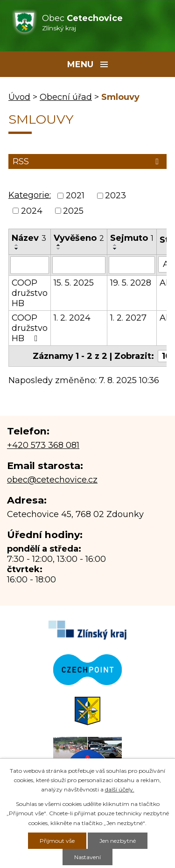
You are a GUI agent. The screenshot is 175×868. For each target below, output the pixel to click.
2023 (115, 196)
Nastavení (87, 857)
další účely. (120, 789)
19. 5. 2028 (131, 283)
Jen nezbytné (118, 841)
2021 (75, 196)
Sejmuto (132, 238)
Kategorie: (30, 195)
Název (29, 238)
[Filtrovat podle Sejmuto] (132, 265)
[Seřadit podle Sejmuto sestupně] (115, 249)
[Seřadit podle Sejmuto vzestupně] (115, 245)
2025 (73, 211)
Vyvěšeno (79, 238)
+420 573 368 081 (43, 445)
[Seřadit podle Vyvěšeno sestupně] (59, 249)
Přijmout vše (57, 841)
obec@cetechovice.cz (52, 480)
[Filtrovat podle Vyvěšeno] (79, 265)
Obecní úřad (66, 97)
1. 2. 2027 (128, 318)
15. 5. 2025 (74, 283)
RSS (87, 161)
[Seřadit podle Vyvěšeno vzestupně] (59, 245)
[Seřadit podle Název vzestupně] (17, 245)
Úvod (19, 97)
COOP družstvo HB (30, 293)
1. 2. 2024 (72, 318)
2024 (32, 211)
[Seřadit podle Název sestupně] (17, 249)
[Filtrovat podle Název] (30, 265)
